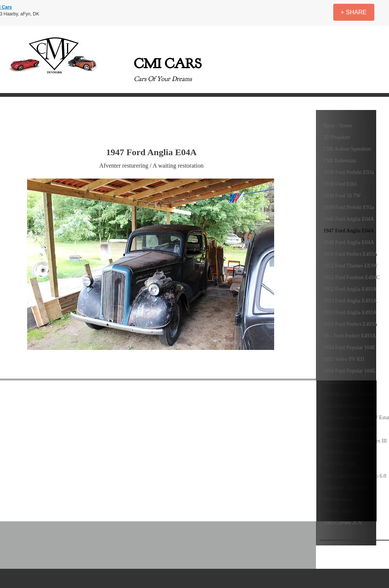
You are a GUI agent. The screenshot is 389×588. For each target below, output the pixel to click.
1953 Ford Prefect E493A (351, 324)
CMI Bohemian (340, 161)
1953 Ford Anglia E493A (350, 312)
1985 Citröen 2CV (343, 523)
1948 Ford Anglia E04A (349, 242)
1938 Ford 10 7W (342, 196)
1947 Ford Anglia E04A (349, 231)
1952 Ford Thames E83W (351, 266)
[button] (151, 264)
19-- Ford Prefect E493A (350, 336)
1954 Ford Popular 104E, (350, 371)
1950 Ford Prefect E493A (351, 254)
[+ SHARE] (354, 12)
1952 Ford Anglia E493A (350, 289)
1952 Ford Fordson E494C (352, 277)
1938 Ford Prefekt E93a (349, 172)
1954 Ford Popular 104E (349, 347)
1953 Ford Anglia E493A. (351, 301)
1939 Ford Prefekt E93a (349, 207)
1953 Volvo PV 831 (344, 359)
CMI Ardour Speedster (348, 149)
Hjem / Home (338, 126)
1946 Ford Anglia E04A (349, 219)
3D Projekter (337, 137)
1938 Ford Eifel (340, 184)
